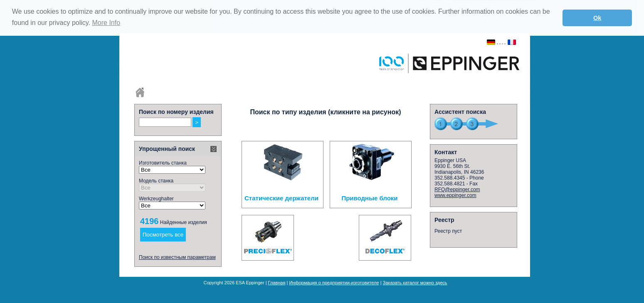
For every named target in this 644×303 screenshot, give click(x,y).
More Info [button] (106, 23)
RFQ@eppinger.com (457, 190)
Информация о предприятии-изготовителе (334, 283)
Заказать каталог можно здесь (415, 283)
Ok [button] (597, 18)
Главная (277, 283)
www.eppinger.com (455, 195)
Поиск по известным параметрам (177, 257)
